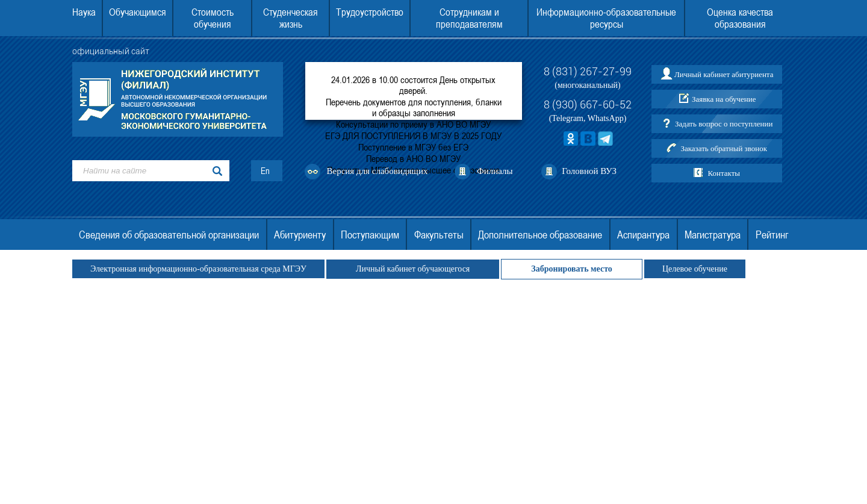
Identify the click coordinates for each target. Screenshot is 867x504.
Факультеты (439, 235)
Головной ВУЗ (589, 171)
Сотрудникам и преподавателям (469, 18)
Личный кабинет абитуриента (724, 74)
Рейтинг (772, 235)
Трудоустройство (370, 12)
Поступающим (370, 235)
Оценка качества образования (740, 18)
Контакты (724, 173)
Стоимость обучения (213, 18)
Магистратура (713, 235)
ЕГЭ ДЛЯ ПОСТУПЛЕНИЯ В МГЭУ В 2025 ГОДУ (413, 135)
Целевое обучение (695, 269)
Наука (84, 12)
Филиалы (495, 171)
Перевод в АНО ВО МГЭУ (413, 158)
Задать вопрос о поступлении (724, 124)
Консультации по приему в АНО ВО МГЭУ (413, 124)
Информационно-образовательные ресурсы (606, 18)
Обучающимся (138, 12)
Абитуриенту (300, 235)
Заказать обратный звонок (724, 148)
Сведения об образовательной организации (169, 235)
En (265, 171)
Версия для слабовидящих (378, 171)
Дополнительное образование (540, 235)
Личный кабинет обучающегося (413, 269)
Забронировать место (572, 269)
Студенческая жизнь (291, 18)
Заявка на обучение (724, 99)
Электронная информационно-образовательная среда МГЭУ (198, 269)
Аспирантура (643, 235)
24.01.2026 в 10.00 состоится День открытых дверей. (413, 85)
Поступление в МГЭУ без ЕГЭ (413, 147)
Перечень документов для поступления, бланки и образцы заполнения (414, 107)
